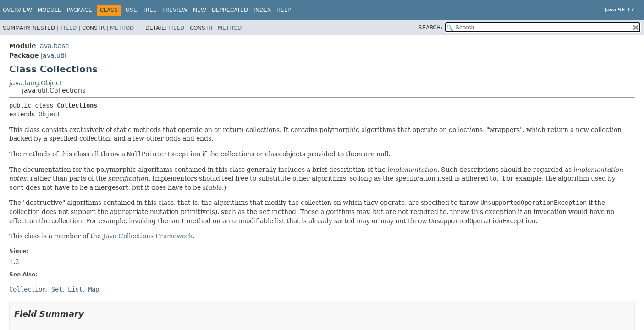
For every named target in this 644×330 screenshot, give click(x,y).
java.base (54, 46)
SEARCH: (430, 27)
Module (50, 10)
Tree (150, 10)
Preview (175, 10)
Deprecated (230, 10)
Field (69, 28)
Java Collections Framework (148, 236)
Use (131, 10)
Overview (17, 10)
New (200, 10)
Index (262, 10)
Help (283, 10)
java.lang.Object (36, 83)
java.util (54, 55)
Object (50, 114)
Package (80, 10)
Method (122, 28)
